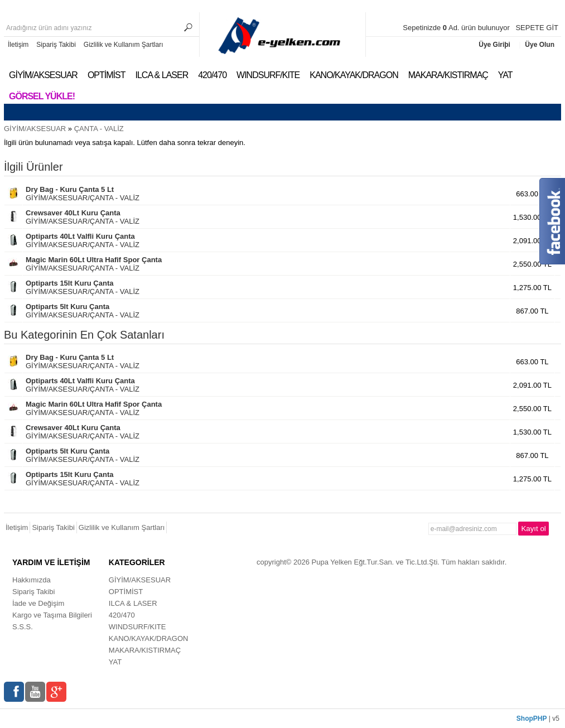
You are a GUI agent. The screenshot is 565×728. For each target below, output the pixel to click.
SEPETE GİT (537, 28)
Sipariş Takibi (56, 45)
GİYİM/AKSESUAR (43, 75)
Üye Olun (540, 45)
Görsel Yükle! (42, 96)
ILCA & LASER (161, 75)
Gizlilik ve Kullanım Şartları (124, 45)
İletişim (18, 45)
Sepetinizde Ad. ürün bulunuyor (457, 28)
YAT (505, 75)
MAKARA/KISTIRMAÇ (448, 75)
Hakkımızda (32, 580)
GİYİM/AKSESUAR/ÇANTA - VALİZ (83, 194)
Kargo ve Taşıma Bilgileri (52, 615)
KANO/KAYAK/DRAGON (354, 75)
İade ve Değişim (38, 603)
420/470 (212, 75)
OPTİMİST (107, 75)
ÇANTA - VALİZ (99, 129)
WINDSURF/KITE (268, 75)
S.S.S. (23, 627)
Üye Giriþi (495, 45)
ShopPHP (532, 719)
